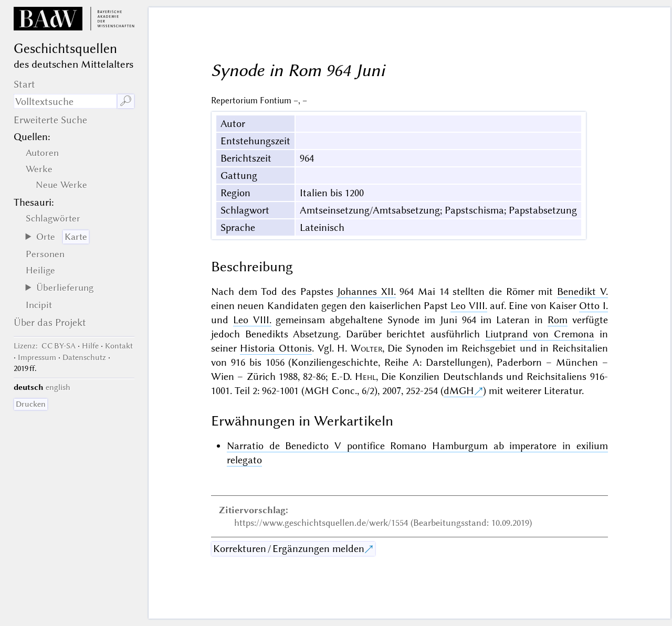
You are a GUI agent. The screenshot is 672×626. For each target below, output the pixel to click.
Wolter (366, 348)
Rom (558, 320)
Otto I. (593, 306)
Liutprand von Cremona (540, 334)
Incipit (39, 305)
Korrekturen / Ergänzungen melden (289, 549)
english (58, 387)
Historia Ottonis (276, 348)
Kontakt (119, 346)
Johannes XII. (366, 291)
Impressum (37, 357)
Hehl (365, 376)
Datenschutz (84, 357)
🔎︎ (126, 101)
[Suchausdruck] (65, 101)
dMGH (459, 391)
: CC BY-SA (45, 346)
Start (24, 84)
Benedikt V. (582, 291)
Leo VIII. (469, 306)
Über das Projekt (50, 322)
